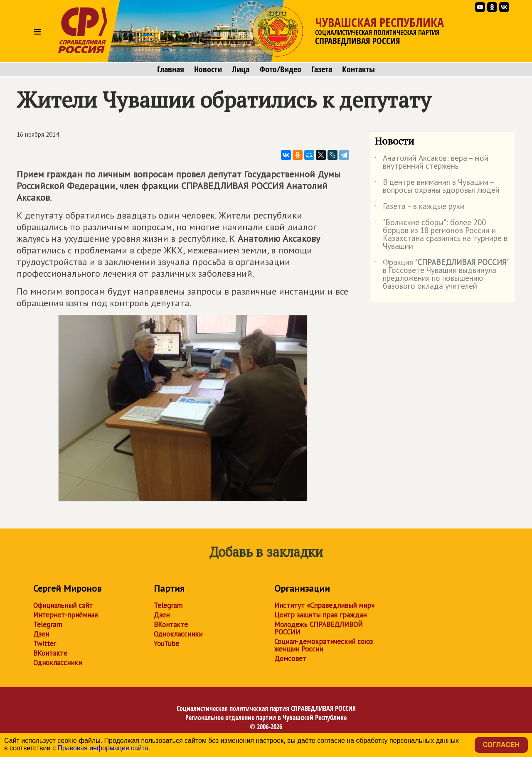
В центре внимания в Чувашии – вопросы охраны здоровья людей (437, 187)
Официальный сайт (63, 605)
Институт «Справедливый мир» (324, 605)
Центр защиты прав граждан (320, 615)
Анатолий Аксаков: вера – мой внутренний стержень (431, 162)
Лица (241, 69)
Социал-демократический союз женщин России (324, 645)
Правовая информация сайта (103, 748)
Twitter (45, 644)
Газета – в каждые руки (419, 208)
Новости (208, 69)
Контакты (358, 69)
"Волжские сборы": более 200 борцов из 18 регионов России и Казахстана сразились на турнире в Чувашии (441, 235)
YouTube (166, 644)
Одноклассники (58, 663)
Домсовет (290, 659)
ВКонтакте (50, 653)
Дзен (41, 634)
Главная (171, 69)
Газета (322, 69)
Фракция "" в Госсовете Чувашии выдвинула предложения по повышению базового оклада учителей (441, 275)
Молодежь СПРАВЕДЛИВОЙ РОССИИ (319, 628)
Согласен (501, 745)
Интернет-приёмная (65, 615)
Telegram (48, 624)
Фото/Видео (280, 69)
